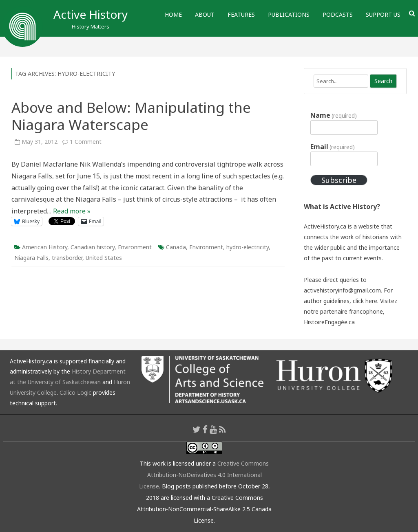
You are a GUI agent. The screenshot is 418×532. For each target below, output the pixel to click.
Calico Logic (75, 392)
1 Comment (86, 142)
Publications (289, 14)
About (205, 14)
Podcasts (338, 14)
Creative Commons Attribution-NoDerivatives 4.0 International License (204, 475)
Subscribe (339, 180)
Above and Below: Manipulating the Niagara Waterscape (131, 116)
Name (334, 115)
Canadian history (93, 247)
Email (333, 147)
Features (241, 14)
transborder (67, 258)
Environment (135, 247)
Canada (176, 247)
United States (104, 258)
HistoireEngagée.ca (329, 322)
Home (173, 14)
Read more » (72, 211)
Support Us (383, 14)
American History (45, 247)
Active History (91, 14)
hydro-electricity (248, 247)
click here (365, 301)
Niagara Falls (31, 258)
